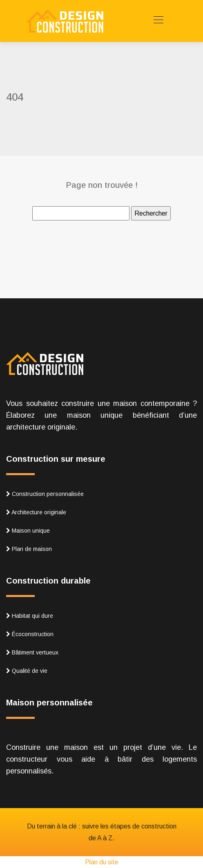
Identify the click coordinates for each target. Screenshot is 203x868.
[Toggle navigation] (158, 21)
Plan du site (102, 862)
